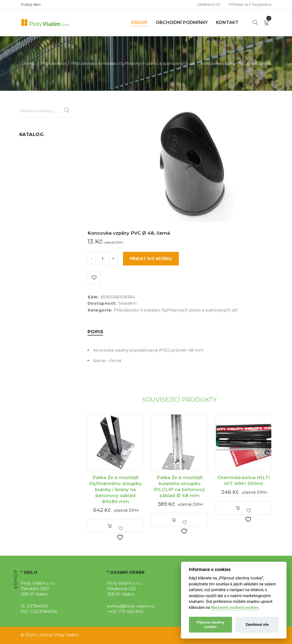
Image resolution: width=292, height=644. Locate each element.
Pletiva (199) (32, 203)
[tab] (95, 332)
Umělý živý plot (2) (38, 267)
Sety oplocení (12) (37, 246)
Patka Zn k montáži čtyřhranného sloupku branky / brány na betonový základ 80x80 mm (115, 489)
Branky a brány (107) (40, 145)
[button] (110, 526)
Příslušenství (53, 63)
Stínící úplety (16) (37, 256)
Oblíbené (209, 4)
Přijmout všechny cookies (210, 625)
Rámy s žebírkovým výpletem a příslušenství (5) (44, 230)
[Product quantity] (103, 259)
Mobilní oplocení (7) (40, 193)
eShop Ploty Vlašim (59, 635)
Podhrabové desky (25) (43, 213)
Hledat (67, 111)
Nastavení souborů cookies (235, 608)
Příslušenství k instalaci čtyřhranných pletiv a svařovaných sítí (133, 63)
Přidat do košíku (151, 259)
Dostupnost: (102, 303)
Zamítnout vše (257, 625)
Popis (95, 332)
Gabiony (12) (32, 182)
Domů (28, 63)
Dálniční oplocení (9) (41, 155)
